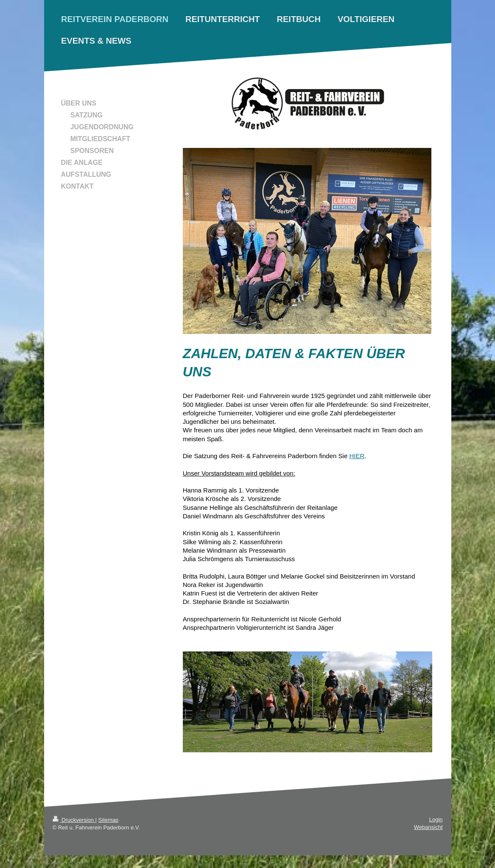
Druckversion (74, 820)
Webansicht (428, 827)
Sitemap (109, 820)
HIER (357, 456)
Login (436, 819)
